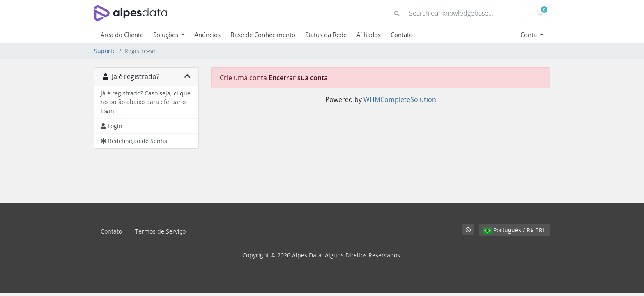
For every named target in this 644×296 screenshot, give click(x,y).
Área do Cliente (122, 35)
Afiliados (369, 35)
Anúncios (208, 35)
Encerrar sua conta (298, 78)
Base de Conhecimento (263, 35)
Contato (402, 35)
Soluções (167, 35)
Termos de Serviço (160, 231)
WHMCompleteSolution (400, 99)
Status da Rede (326, 35)
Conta (529, 35)
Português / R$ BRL (514, 230)
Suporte (105, 51)
